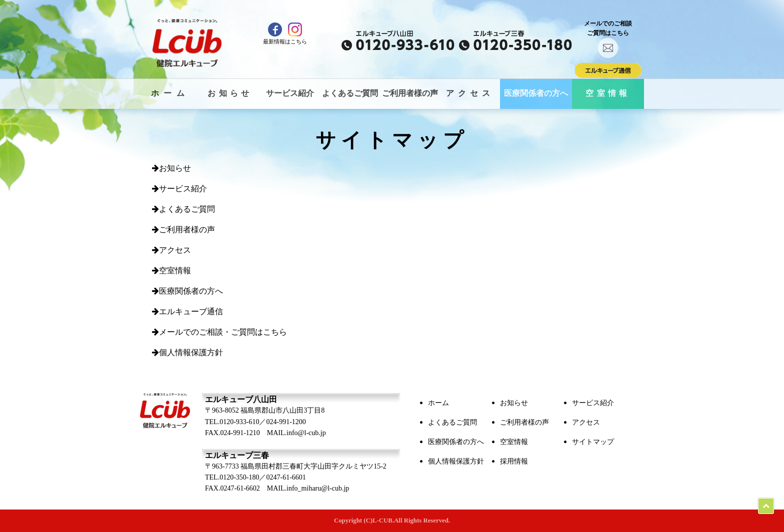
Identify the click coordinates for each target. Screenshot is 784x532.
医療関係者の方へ (536, 93)
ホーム (170, 93)
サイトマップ (593, 442)
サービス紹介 (290, 93)
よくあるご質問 (350, 93)
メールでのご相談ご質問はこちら (608, 39)
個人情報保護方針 (187, 352)
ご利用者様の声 (410, 93)
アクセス (470, 93)
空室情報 (608, 93)
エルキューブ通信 (187, 311)
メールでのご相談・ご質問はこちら (219, 332)
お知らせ (230, 93)
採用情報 (514, 461)
